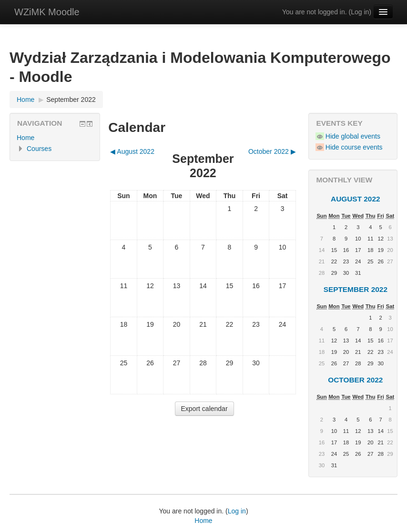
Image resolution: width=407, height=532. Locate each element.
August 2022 (356, 199)
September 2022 (71, 100)
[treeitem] (55, 138)
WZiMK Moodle (47, 12)
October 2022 (355, 380)
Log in (360, 12)
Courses (39, 149)
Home (25, 138)
